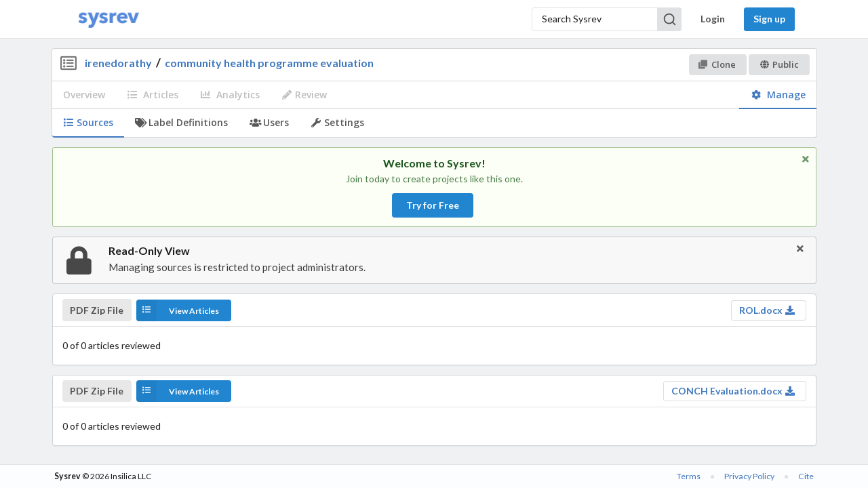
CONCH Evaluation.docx (734, 391)
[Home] (108, 19)
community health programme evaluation (269, 63)
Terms (689, 476)
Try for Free (433, 205)
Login (713, 19)
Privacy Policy (749, 476)
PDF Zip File (97, 310)
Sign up (769, 19)
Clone (717, 64)
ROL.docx (768, 310)
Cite (806, 476)
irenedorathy (118, 63)
